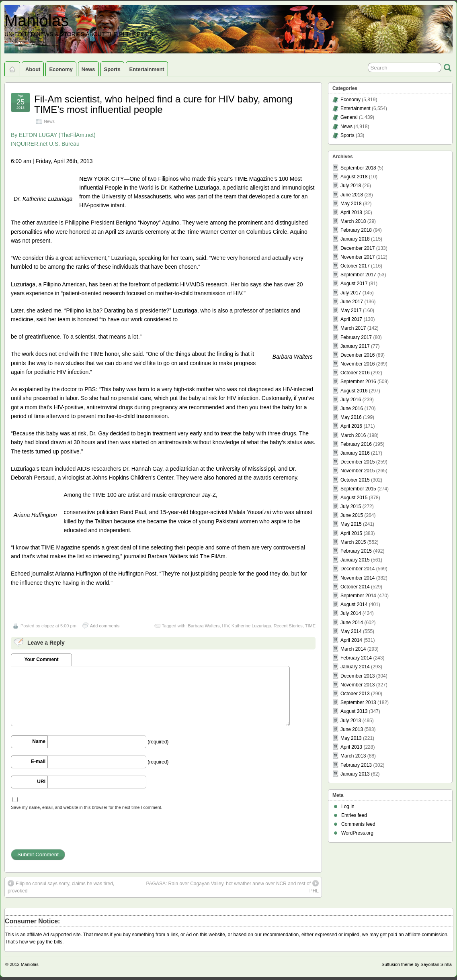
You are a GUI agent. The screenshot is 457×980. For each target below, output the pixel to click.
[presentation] (72, 833)
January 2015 (355, 560)
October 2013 (355, 694)
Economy (61, 69)
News (88, 69)
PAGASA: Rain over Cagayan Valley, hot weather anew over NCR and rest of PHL (232, 887)
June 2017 (352, 302)
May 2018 (351, 204)
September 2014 (358, 596)
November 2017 (358, 257)
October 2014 (355, 587)
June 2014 (352, 623)
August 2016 (354, 391)
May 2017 (351, 310)
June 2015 (352, 515)
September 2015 (358, 489)
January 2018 (355, 239)
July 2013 (351, 721)
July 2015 (351, 506)
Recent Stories (288, 626)
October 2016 (355, 373)
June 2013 (352, 729)
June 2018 (352, 195)
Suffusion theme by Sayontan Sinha (417, 964)
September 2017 (358, 275)
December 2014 (358, 569)
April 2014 (351, 640)
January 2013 (355, 774)
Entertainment (147, 69)
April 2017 (351, 319)
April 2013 (351, 747)
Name (39, 741)
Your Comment (41, 659)
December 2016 (358, 355)
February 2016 (356, 444)
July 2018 (351, 186)
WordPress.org (357, 833)
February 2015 (356, 551)
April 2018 (351, 212)
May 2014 (351, 631)
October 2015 (355, 480)
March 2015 (353, 542)
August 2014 (354, 604)
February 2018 (356, 230)
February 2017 (356, 337)
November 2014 (358, 578)
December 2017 (358, 248)
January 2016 (355, 453)
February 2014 (356, 658)
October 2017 (355, 266)
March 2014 (353, 649)
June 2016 (352, 408)
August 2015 (354, 498)
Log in (348, 806)
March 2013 (353, 756)
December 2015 (358, 462)
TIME (310, 626)
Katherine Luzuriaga (251, 626)
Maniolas (37, 20)
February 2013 (356, 765)
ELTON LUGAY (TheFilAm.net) (57, 135)
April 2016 (351, 426)
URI (41, 782)
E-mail (38, 762)
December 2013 (358, 676)
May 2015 (351, 524)
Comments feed (358, 824)
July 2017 (351, 293)
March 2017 (353, 328)
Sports (112, 69)
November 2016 (358, 364)
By (14, 135)
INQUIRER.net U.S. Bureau (45, 144)
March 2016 (353, 435)
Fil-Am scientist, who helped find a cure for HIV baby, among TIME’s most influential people (163, 104)
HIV (226, 626)
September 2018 (358, 168)
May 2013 (351, 738)
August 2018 (354, 177)
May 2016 (351, 417)
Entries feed (354, 815)
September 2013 (358, 702)
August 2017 (354, 284)
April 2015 (351, 533)
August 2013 (354, 711)
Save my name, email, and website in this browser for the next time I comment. (87, 807)
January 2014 (355, 667)
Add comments (105, 626)
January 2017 (355, 346)
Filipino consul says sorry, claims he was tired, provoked (61, 887)
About (33, 69)
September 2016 (358, 382)
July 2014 (351, 613)
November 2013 (358, 685)
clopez (48, 626)
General (349, 117)
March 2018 (353, 221)
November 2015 (358, 471)
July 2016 (351, 400)
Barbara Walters (204, 626)
